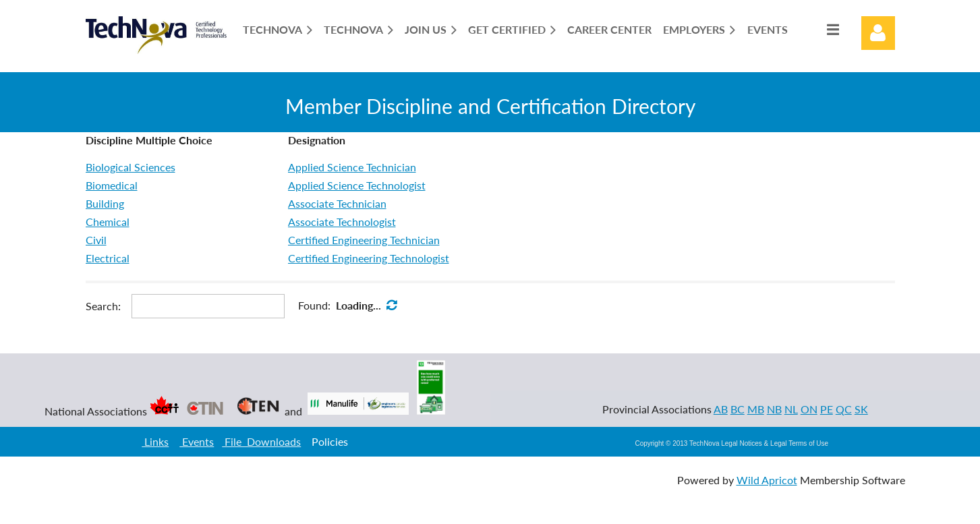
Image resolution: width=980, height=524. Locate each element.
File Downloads (261, 441)
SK (861, 409)
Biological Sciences (131, 167)
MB (756, 409)
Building (105, 203)
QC (844, 409)
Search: (103, 306)
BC (738, 409)
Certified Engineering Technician (364, 240)
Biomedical (112, 185)
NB (774, 409)
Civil (96, 240)
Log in (878, 33)
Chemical (108, 222)
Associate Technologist (342, 222)
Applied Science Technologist (357, 185)
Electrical (108, 258)
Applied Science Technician (352, 167)
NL (791, 409)
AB (721, 409)
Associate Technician (337, 203)
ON (809, 409)
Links (155, 441)
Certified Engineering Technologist (369, 258)
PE (827, 409)
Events (197, 441)
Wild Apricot (767, 480)
